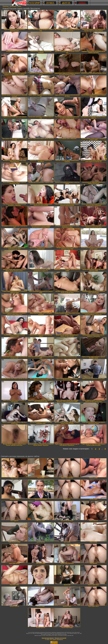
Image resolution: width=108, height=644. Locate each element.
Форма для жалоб (60, 638)
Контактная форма (48, 638)
